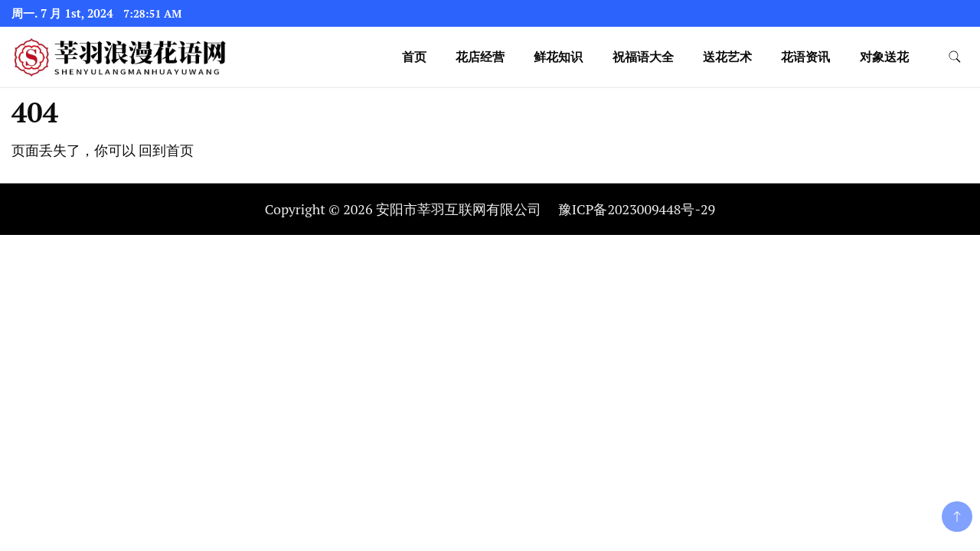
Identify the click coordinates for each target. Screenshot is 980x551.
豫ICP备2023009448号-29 (637, 209)
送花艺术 (727, 57)
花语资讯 (805, 57)
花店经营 (480, 57)
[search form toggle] (955, 57)
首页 (414, 57)
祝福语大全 (643, 57)
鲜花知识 (558, 57)
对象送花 (884, 57)
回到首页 (166, 150)
